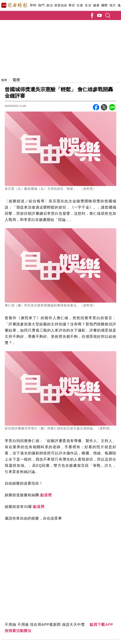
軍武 (72, 5)
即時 (33, 5)
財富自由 (61, 5)
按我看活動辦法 (18, 631)
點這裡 (46, 495)
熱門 (41, 5)
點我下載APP (101, 625)
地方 (113, 5)
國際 (104, 5)
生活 (88, 5)
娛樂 (4, 80)
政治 (50, 5)
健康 (96, 5)
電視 (16, 80)
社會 (80, 5)
